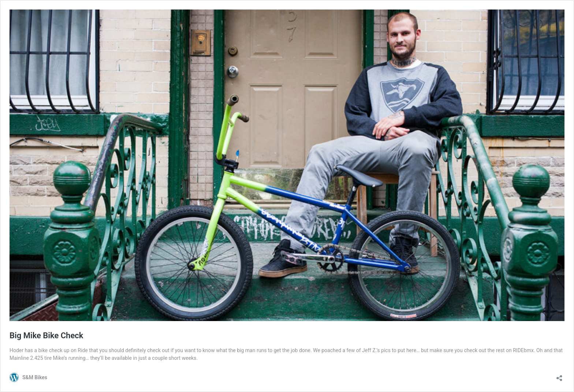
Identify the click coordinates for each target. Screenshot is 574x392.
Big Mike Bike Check (46, 336)
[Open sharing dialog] (559, 376)
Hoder (16, 350)
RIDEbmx (523, 350)
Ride (83, 350)
